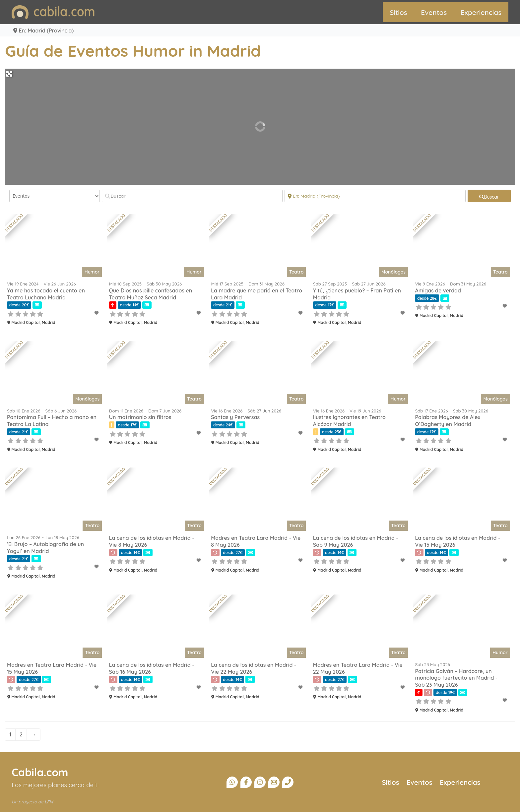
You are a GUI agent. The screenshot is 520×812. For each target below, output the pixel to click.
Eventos (434, 12)
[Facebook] (246, 782)
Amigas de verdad (438, 290)
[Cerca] (375, 196)
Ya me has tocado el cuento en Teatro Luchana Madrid (46, 294)
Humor (92, 272)
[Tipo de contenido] (55, 196)
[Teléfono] (288, 782)
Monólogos (393, 272)
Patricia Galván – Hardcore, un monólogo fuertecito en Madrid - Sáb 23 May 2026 (456, 678)
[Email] (274, 782)
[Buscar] (192, 196)
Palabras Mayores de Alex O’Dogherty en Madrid (448, 421)
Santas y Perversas (235, 417)
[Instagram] (260, 782)
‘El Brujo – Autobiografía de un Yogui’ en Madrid (45, 548)
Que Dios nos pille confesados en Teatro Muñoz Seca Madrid (151, 294)
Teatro (296, 272)
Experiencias (481, 12)
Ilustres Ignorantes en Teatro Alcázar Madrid (349, 421)
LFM (49, 802)
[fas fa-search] (489, 196)
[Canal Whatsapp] (232, 782)
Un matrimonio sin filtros (140, 417)
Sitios (398, 12)
